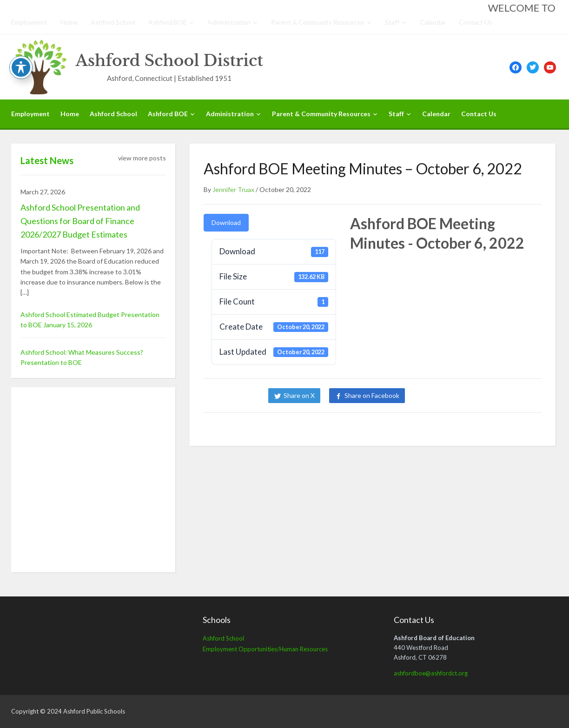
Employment (29, 22)
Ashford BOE (168, 22)
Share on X (299, 395)
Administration (229, 22)
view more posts (142, 158)
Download (226, 222)
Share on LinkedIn (445, 395)
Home (69, 22)
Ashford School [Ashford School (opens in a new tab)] (223, 638)
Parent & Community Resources (318, 22)
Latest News (47, 160)
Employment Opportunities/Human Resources (265, 649)
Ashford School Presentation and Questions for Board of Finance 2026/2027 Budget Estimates (80, 221)
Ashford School (113, 22)
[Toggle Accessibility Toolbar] (21, 67)
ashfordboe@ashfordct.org (431, 673)
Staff (392, 22)
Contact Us (476, 22)
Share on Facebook (372, 395)
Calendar (433, 22)
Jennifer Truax (233, 189)
